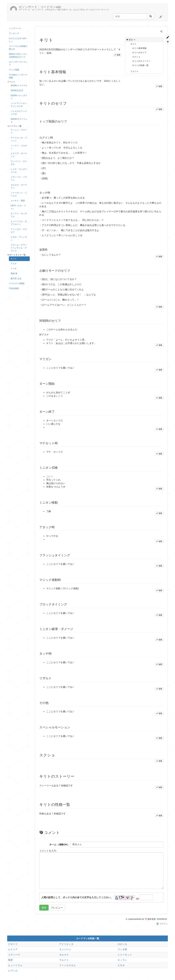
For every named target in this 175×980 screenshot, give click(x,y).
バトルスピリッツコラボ (19, 113)
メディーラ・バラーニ (19, 179)
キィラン (122, 960)
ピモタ (121, 965)
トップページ (15, 28)
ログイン (162, 924)
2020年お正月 (17, 90)
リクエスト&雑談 (17, 283)
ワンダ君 (122, 949)
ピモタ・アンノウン (19, 239)
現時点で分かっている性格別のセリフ (18, 56)
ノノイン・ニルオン (19, 147)
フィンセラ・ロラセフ (19, 231)
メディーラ (14, 955)
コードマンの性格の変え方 (18, 48)
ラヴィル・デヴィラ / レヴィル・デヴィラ (19, 248)
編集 (117, 55)
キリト (14, 259)
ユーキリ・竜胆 (18, 201)
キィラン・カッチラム (19, 215)
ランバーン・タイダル (19, 163)
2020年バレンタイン (19, 97)
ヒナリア (13, 949)
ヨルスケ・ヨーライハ (19, 186)
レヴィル (13, 971)
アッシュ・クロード (19, 131)
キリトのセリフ (139, 53)
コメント (134, 71)
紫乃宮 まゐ (16, 278)
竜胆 (10, 960)
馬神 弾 (14, 274)
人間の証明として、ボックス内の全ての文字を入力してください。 (77, 897)
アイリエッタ (66, 944)
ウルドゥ (64, 960)
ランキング (14, 33)
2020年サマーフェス (19, 121)
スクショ (136, 57)
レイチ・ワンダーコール (19, 171)
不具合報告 (14, 288)
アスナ (14, 264)
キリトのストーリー (141, 61)
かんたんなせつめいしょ (18, 40)
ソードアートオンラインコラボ (19, 105)
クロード (13, 944)
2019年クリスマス (19, 86)
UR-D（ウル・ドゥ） (18, 207)
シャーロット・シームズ (19, 194)
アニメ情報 (14, 70)
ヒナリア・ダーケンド (19, 155)
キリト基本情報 (139, 48)
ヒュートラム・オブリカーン (19, 223)
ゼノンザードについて (18, 63)
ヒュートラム (15, 965)
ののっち (122, 944)
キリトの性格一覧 (140, 65)
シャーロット (125, 955)
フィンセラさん (68, 965)
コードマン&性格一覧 (87, 938)
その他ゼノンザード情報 (18, 76)
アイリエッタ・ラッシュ (19, 139)
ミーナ (14, 269)
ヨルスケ (64, 955)
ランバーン (65, 949)
